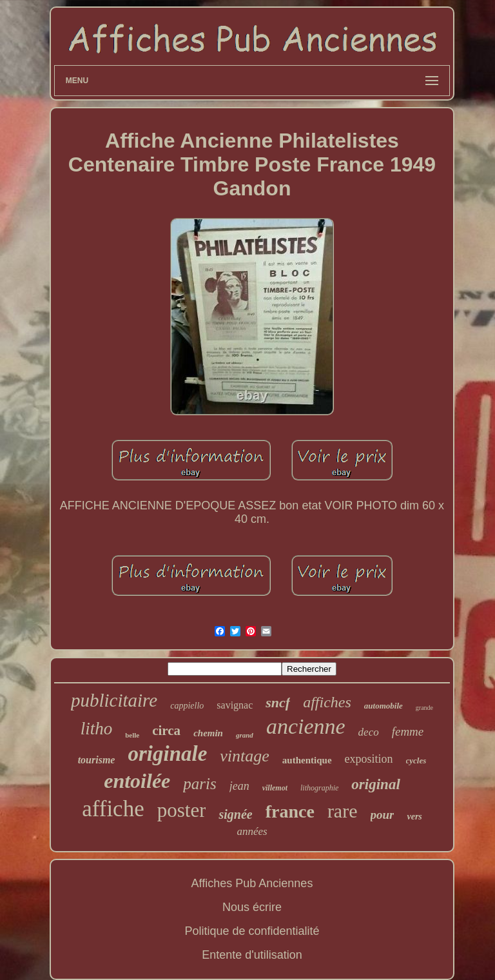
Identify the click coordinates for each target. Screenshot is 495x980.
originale (167, 754)
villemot (275, 788)
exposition (369, 759)
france (290, 811)
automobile (383, 706)
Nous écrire (252, 907)
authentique (307, 760)
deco (369, 732)
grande (424, 708)
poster (182, 810)
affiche (113, 809)
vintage (245, 756)
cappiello (187, 706)
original (375, 784)
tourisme (97, 760)
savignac (235, 705)
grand (245, 735)
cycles (416, 760)
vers (414, 817)
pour (383, 815)
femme (408, 731)
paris (199, 784)
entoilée (137, 781)
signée (235, 814)
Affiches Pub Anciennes (252, 883)
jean (239, 786)
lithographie (319, 788)
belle (132, 735)
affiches (327, 702)
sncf (278, 702)
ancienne (306, 726)
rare (343, 811)
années (252, 831)
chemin (208, 733)
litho (97, 729)
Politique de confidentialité (252, 931)
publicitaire (114, 700)
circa (166, 730)
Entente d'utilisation (252, 955)
